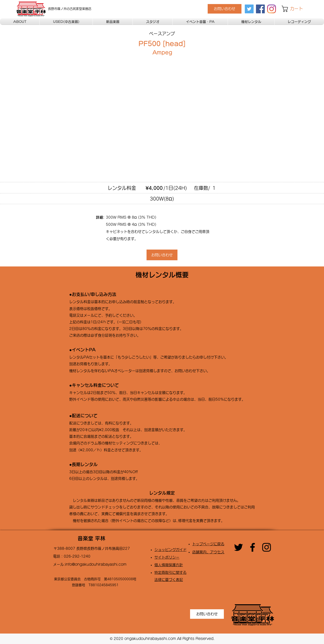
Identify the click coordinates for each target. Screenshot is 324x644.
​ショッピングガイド (170, 550)
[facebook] (260, 9)
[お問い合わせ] (225, 9)
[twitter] (249, 9)
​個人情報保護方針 (169, 565)
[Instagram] (272, 9)
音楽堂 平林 (91, 538)
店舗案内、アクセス (208, 552)
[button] (296, 9)
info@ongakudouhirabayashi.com (96, 564)
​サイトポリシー (167, 557)
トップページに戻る (208, 544)
